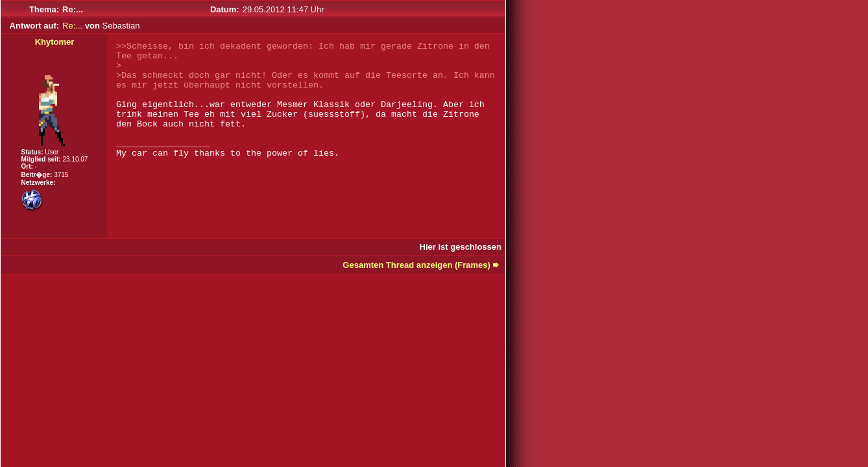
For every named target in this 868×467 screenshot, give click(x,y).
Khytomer (55, 42)
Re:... (72, 26)
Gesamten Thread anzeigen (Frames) (416, 265)
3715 (61, 175)
